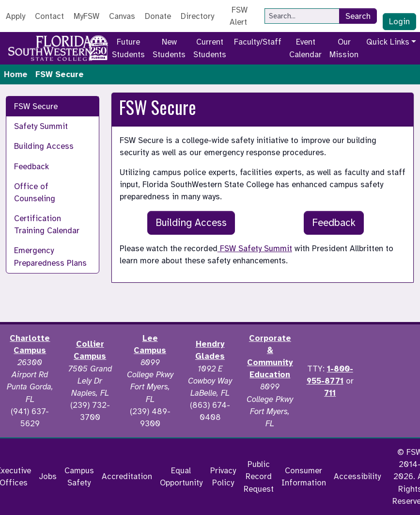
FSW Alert (239, 16)
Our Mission (344, 48)
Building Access (44, 146)
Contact (49, 16)
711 (330, 393)
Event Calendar (305, 48)
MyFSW (86, 16)
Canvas (122, 16)
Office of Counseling (35, 193)
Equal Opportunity (181, 477)
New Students (169, 48)
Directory (197, 16)
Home (16, 74)
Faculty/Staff (258, 42)
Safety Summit (41, 126)
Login (399, 22)
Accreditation (127, 476)
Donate (158, 16)
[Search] (302, 16)
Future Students (128, 48)
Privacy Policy (223, 477)
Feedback (31, 167)
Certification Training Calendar (47, 225)
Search (358, 16)
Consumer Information (304, 477)
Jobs (48, 476)
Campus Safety (79, 477)
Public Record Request (259, 476)
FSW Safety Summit (255, 249)
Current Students (210, 48)
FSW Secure (36, 106)
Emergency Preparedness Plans (50, 257)
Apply (16, 16)
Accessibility (357, 476)
